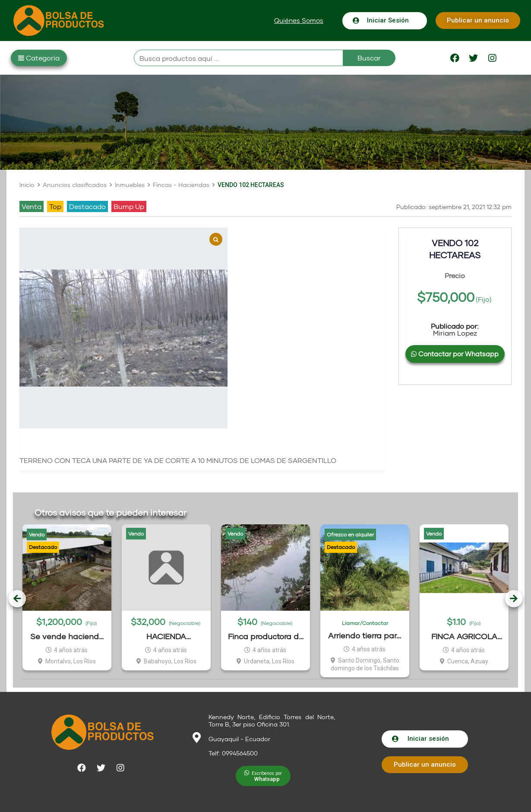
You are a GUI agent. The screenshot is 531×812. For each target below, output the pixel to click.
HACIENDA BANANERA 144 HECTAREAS (166, 636)
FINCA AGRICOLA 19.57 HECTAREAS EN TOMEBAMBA (464, 636)
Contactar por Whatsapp (455, 354)
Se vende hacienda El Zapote (67, 636)
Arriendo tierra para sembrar (365, 636)
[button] (299, 21)
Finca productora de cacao (266, 636)
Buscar (369, 58)
